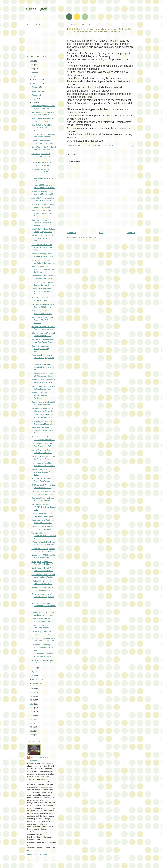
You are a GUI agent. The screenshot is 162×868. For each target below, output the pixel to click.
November (36, 83)
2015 (32, 712)
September (36, 91)
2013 (32, 719)
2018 (32, 700)
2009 (32, 735)
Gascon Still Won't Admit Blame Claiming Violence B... (43, 291)
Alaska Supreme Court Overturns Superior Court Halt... (43, 472)
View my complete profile (37, 855)
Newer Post (71, 233)
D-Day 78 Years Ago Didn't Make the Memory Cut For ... (43, 597)
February (36, 679)
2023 (32, 73)
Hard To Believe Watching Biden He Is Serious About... (42, 128)
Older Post (131, 233)
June (34, 103)
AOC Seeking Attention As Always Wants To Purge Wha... (42, 247)
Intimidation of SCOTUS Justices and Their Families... (41, 395)
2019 (32, 696)
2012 (32, 723)
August (35, 95)
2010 (32, 731)
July (34, 99)
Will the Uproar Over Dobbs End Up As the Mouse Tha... (42, 238)
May (34, 668)
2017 (32, 704)
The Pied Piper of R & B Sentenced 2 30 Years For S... (43, 156)
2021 (32, 689)
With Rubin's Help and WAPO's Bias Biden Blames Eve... (44, 507)
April (34, 672)
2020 (32, 692)
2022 (32, 76)
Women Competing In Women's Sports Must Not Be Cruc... (43, 269)
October (35, 87)
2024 (32, 69)
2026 (32, 61)
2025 (32, 65)
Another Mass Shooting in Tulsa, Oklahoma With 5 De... (42, 647)
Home (101, 233)
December (36, 79)
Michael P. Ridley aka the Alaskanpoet (40, 759)
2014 (32, 716)
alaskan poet (36, 8)
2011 (32, 727)
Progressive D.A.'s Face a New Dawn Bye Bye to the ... (43, 358)
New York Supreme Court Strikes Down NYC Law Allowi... (42, 213)
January (35, 683)
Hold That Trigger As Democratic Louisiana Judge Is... (41, 223)
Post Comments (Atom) (87, 237)
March (35, 676)
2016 (32, 708)
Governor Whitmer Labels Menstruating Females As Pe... (43, 367)
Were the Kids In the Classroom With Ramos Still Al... (44, 536)
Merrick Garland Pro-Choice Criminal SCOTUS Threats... (42, 320)
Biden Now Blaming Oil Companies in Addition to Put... (42, 430)
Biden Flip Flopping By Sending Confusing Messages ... (40, 349)
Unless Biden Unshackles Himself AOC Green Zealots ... (44, 606)
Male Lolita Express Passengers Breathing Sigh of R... (43, 178)
